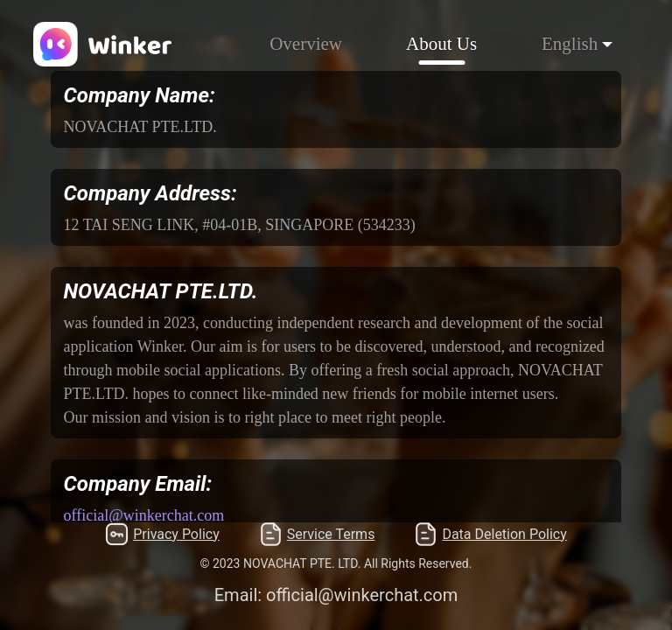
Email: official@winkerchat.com (336, 595)
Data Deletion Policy (490, 534)
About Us (441, 44)
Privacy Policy (162, 534)
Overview (306, 44)
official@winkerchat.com (144, 515)
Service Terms (317, 534)
